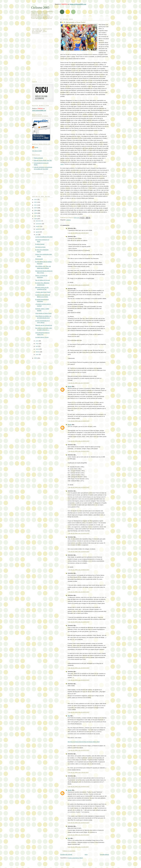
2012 (36, 202)
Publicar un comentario (69, 851)
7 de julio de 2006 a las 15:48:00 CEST (78, 592)
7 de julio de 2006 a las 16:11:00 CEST (78, 622)
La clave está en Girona (42, 337)
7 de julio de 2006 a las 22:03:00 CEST (78, 750)
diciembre (38, 221)
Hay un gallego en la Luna (43, 280)
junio (37, 341)
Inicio (86, 854)
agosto (38, 232)
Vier (69, 716)
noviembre (39, 224)
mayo (37, 344)
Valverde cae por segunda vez (44, 325)
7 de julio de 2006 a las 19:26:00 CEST (78, 680)
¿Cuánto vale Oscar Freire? (43, 292)
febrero (38, 352)
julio (37, 235)
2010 (36, 208)
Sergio (70, 386)
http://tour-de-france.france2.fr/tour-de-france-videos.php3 (84, 742)
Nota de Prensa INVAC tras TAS (43, 160)
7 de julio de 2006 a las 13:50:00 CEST (78, 552)
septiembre (39, 229)
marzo (38, 349)
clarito (62, 164)
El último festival (40, 244)
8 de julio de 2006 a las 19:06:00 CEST (78, 823)
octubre (38, 226)
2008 (36, 213)
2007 (36, 216)
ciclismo (68, 220)
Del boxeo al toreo (40, 247)
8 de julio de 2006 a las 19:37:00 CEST (78, 835)
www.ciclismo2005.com (78, 4)
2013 (36, 200)
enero (37, 354)
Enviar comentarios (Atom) (76, 858)
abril (37, 346)
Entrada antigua (104, 854)
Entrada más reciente (66, 854)
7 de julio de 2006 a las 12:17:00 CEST (78, 383)
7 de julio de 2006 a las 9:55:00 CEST (78, 233)
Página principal (38, 158)
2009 (36, 210)
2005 (36, 358)
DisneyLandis (39, 259)
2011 (36, 205)
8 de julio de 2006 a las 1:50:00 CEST (78, 772)
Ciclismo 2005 (40, 8)
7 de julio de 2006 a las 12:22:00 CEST (78, 421)
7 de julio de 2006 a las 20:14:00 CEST (78, 712)
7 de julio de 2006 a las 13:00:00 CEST (78, 451)
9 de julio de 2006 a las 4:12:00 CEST (78, 847)
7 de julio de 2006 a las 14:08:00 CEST (78, 570)
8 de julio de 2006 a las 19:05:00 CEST (78, 787)
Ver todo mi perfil (37, 151)
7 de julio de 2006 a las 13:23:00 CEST (78, 533)
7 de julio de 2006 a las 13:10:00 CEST (78, 487)
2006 (36, 219)
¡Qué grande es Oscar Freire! (76, 22)
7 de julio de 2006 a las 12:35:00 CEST (78, 441)
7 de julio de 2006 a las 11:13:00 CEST (78, 285)
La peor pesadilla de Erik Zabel (44, 237)
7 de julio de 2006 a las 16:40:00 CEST (78, 668)
